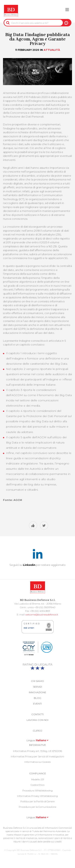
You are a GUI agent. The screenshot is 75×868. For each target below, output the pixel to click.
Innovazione (37, 692)
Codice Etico (37, 785)
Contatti (37, 714)
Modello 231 (38, 779)
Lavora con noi (38, 720)
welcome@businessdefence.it (42, 615)
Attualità (52, 50)
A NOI (66, 23)
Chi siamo (37, 681)
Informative (38, 745)
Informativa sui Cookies (37, 762)
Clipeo (37, 731)
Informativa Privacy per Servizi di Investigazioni (37, 756)
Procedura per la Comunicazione (37, 807)
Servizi (37, 687)
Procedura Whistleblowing (38, 790)
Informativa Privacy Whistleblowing (37, 796)
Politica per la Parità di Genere (37, 801)
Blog (37, 698)
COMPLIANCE (38, 773)
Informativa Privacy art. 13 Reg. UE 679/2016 (37, 751)
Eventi (37, 704)
